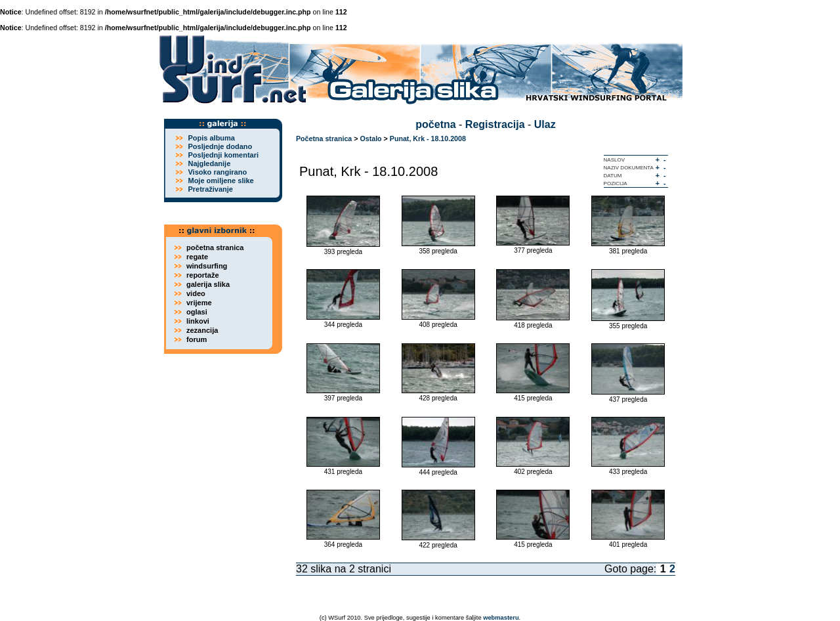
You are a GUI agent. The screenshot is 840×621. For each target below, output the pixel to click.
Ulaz (545, 124)
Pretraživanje (210, 189)
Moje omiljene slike (220, 181)
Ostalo (370, 139)
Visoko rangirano (217, 172)
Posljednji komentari (223, 155)
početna (435, 124)
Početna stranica (324, 139)
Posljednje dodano (220, 146)
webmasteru (501, 618)
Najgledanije (209, 163)
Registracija (495, 124)
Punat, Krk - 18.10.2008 (428, 139)
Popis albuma (211, 138)
